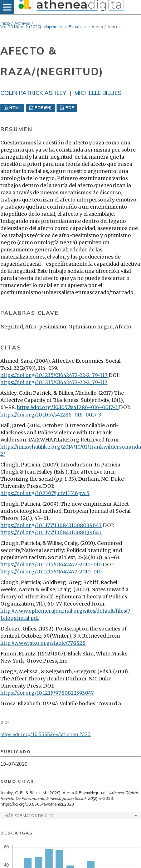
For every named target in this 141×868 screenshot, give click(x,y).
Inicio (5, 23)
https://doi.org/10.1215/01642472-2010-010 (52, 565)
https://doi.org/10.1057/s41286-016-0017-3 (68, 407)
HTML (14, 108)
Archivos (22, 23)
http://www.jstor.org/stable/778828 (43, 643)
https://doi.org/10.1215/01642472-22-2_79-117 (54, 375)
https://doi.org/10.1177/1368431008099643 (51, 525)
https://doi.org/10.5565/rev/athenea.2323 (45, 734)
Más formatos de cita (29, 816)
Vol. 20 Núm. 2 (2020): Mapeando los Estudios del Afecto (52, 27)
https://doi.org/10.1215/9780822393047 (47, 693)
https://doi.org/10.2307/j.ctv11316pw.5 (45, 493)
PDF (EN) (43, 108)
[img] (70, 7)
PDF (69, 108)
